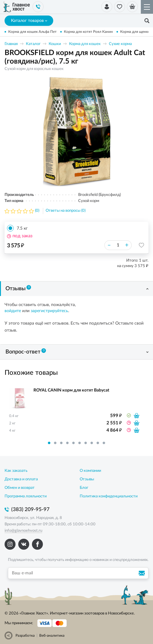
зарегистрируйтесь (49, 311)
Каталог (33, 44)
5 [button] (74, 443)
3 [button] (61, 443)
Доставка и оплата (21, 479)
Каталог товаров (29, 21)
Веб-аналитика (52, 635)
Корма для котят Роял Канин (88, 32)
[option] (77, 132)
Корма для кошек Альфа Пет (32, 32)
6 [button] (80, 443)
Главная (11, 44)
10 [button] (104, 443)
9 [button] (98, 443)
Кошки (55, 44)
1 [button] (49, 443)
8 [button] (92, 443)
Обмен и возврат (20, 488)
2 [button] (55, 443)
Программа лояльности (26, 496)
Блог (84, 488)
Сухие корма (120, 44)
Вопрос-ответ (26, 352)
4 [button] (68, 443)
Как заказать (16, 471)
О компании (90, 471)
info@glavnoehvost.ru (23, 531)
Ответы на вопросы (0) (66, 211)
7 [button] (86, 443)
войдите (13, 311)
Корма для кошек (85, 44)
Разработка (25, 635)
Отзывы (18, 288)
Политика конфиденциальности (109, 496)
